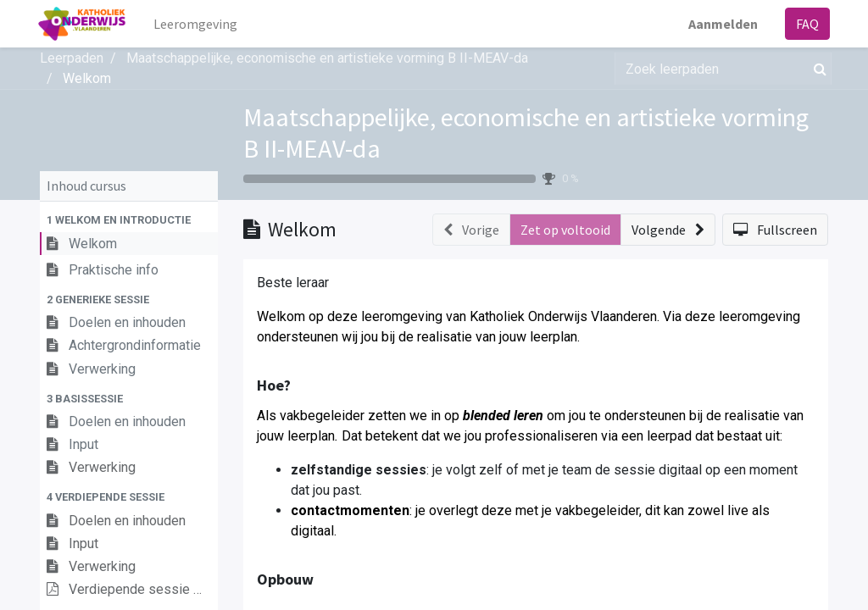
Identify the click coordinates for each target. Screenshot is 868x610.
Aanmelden (721, 24)
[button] (129, 220)
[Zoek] (817, 69)
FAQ (806, 24)
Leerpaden (72, 58)
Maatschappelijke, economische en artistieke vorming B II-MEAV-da (526, 133)
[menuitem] (198, 24)
